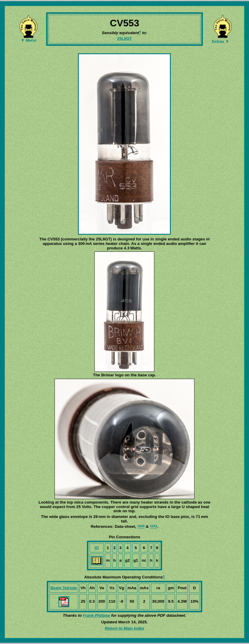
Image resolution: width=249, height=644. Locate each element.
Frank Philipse (96, 615)
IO (97, 548)
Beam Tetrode (64, 588)
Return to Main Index (125, 628)
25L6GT (124, 38)
